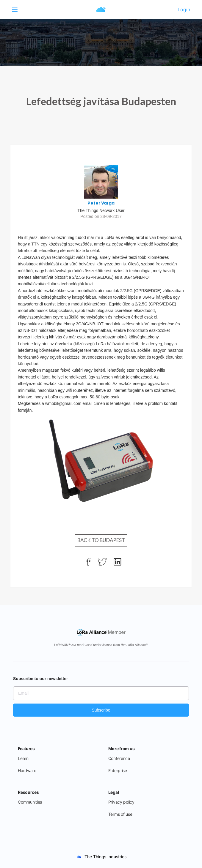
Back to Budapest (101, 540)
